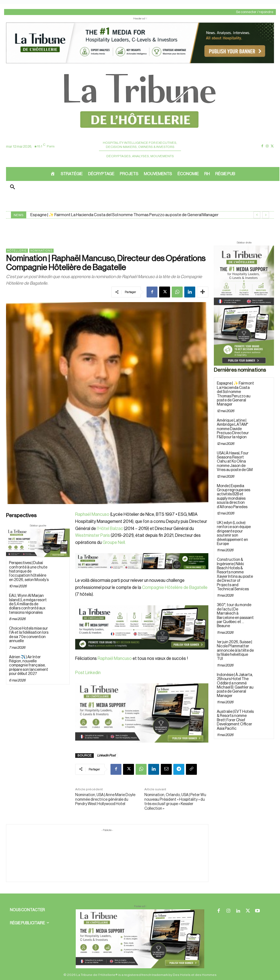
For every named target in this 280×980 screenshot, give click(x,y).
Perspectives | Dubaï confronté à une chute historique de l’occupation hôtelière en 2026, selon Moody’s (29, 571)
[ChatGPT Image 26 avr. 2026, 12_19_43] (140, 63)
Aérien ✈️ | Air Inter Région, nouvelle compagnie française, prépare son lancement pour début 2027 (29, 666)
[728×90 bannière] (140, 939)
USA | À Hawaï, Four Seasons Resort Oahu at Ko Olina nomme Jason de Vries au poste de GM (235, 462)
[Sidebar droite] (244, 306)
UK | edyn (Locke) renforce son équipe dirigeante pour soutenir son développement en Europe (234, 533)
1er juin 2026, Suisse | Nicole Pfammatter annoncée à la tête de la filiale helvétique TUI (235, 651)
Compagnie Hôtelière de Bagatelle (175, 588)
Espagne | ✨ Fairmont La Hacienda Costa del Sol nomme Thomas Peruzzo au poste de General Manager (124, 215)
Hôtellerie (17, 251)
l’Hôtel (103, 529)
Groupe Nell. (114, 543)
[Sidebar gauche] (38, 543)
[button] (13, 187)
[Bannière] (142, 574)
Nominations (41, 251)
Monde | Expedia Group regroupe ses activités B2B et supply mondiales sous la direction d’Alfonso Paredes (234, 497)
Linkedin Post (106, 755)
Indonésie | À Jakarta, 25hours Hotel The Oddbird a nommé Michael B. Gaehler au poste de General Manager (235, 685)
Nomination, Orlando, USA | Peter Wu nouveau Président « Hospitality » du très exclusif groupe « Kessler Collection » (175, 802)
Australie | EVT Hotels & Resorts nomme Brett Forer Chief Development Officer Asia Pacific (235, 720)
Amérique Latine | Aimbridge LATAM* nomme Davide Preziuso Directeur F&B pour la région (233, 429)
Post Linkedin (88, 673)
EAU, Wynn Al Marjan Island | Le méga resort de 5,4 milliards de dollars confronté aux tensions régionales (28, 604)
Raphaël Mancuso (92, 514)
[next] (266, 215)
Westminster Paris (93, 535)
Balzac (116, 529)
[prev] (257, 215)
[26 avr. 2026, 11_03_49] (142, 627)
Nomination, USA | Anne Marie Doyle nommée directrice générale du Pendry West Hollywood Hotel (105, 800)
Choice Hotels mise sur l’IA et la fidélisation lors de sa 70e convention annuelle (29, 635)
